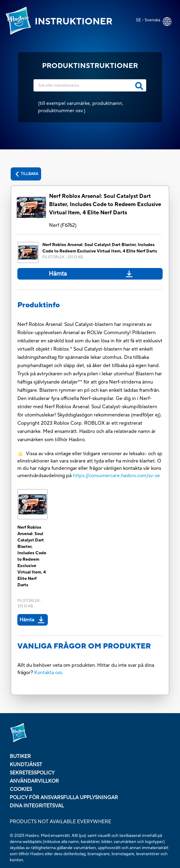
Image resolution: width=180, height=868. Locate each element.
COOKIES (21, 789)
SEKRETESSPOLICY (32, 773)
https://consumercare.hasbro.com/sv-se (116, 476)
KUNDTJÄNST (26, 765)
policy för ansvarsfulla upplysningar (64, 798)
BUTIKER (20, 756)
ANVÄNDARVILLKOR (34, 781)
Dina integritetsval (37, 806)
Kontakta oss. (49, 673)
